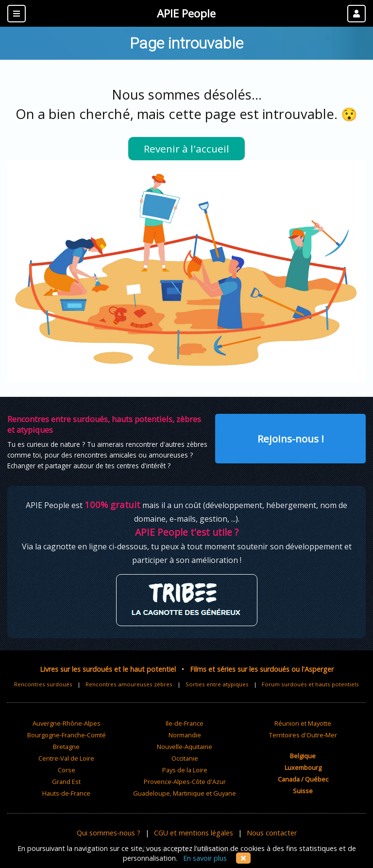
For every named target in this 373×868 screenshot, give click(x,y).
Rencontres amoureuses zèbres (129, 684)
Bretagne (66, 747)
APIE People (186, 13)
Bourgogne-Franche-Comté (67, 735)
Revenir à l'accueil (186, 149)
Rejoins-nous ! (291, 439)
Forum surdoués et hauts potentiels (310, 684)
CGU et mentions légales (194, 833)
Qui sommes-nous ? (109, 833)
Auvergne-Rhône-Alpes (67, 723)
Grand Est (66, 782)
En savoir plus (205, 858)
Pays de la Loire (185, 770)
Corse (67, 770)
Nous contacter (272, 833)
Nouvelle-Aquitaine (185, 747)
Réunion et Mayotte (303, 723)
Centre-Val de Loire (66, 758)
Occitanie (185, 758)
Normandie (185, 735)
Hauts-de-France (66, 793)
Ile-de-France (185, 723)
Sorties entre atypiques (217, 684)
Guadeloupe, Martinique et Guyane (185, 793)
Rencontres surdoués (43, 684)
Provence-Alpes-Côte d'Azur (185, 782)
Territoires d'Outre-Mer (303, 735)
